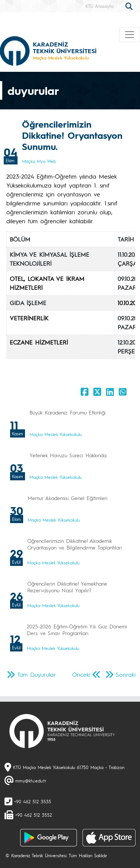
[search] (130, 6)
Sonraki (126, 674)
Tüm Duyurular (37, 674)
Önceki (81, 674)
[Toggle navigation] (130, 35)
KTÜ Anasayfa (99, 6)
